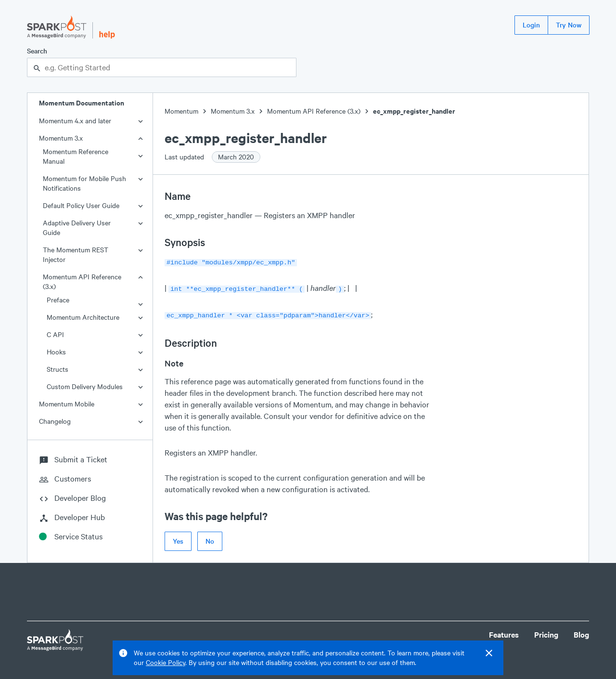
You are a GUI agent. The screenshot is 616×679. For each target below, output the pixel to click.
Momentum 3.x (61, 138)
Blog (581, 632)
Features (504, 632)
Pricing (546, 632)
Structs (58, 369)
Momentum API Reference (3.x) (82, 281)
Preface (58, 300)
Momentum (181, 111)
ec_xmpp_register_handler (414, 111)
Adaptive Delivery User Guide (77, 228)
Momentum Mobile (67, 404)
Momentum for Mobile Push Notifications (84, 183)
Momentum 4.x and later (75, 121)
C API (55, 334)
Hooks (56, 352)
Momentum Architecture (83, 317)
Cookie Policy (166, 662)
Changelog (55, 421)
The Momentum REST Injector (76, 255)
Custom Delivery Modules (85, 386)
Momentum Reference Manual (76, 156)
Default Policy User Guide (81, 205)
